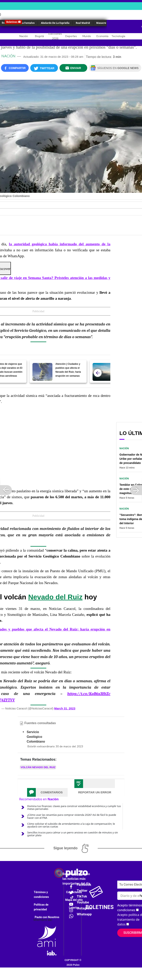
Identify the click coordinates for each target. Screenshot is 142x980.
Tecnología (118, 36)
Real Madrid (83, 23)
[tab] (47, 792)
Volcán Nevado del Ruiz (38, 767)
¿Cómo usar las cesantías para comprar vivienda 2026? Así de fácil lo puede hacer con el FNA (72, 816)
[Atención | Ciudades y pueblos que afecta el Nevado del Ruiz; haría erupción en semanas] (42, 372)
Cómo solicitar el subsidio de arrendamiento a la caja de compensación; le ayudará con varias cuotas (71, 825)
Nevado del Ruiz (55, 597)
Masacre (101, 23)
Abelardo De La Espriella (55, 23)
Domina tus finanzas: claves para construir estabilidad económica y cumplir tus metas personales (74, 807)
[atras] (98, 373)
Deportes (71, 36)
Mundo (87, 36)
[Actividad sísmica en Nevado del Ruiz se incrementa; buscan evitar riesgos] (103, 372)
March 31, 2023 (65, 708)
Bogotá (39, 36)
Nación (24, 36)
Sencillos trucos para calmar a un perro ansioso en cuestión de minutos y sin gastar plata (73, 834)
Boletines (12, 22)
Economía (102, 36)
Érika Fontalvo (26, 23)
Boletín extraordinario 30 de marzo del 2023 (55, 746)
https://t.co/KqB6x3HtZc (89, 694)
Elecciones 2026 (55, 36)
